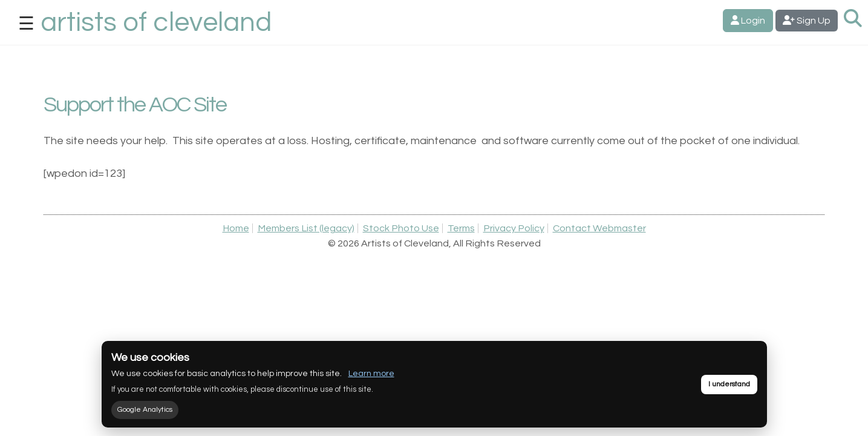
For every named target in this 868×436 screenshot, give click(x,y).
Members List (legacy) (306, 228)
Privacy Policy (514, 228)
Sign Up (807, 20)
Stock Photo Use (401, 228)
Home (236, 228)
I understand (729, 384)
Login (748, 20)
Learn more (371, 374)
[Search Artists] (853, 19)
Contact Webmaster (599, 228)
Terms (461, 228)
